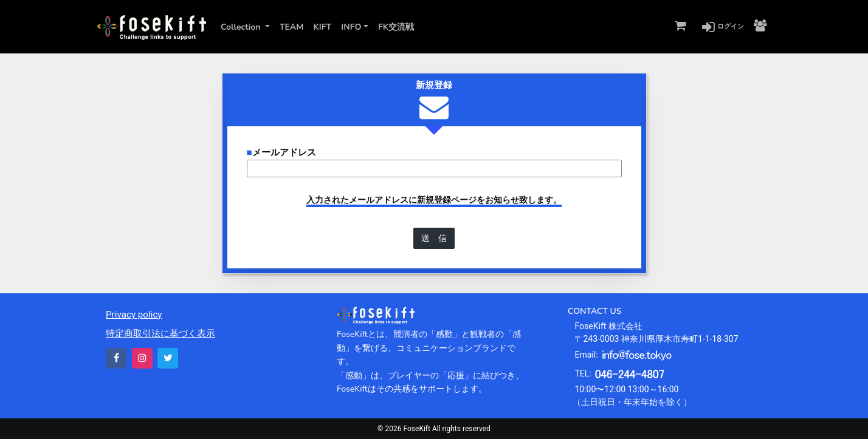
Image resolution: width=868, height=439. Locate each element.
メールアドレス (281, 152)
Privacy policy (134, 315)
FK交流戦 (396, 27)
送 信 (434, 238)
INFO (351, 27)
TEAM (291, 27)
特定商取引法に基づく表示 (160, 333)
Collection (242, 27)
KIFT (322, 27)
